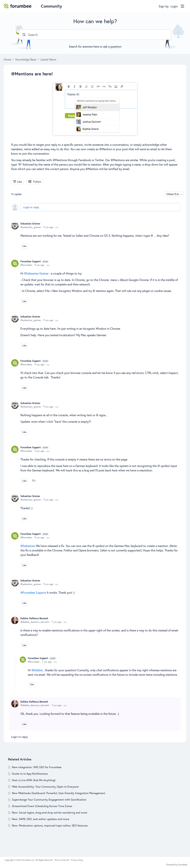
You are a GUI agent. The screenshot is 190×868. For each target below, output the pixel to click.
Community (51, 6)
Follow (37, 182)
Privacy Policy (77, 860)
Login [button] (174, 6)
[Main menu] (182, 6)
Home (7, 59)
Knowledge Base (26, 59)
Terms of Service (62, 860)
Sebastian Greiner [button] (37, 273)
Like (19, 182)
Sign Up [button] (164, 6)
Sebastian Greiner (30, 224)
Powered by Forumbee (177, 865)
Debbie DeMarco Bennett (34, 618)
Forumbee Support (35, 262)
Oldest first (173, 194)
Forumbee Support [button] (34, 592)
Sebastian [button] (29, 546)
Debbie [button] (38, 670)
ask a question (112, 46)
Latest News (48, 59)
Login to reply (31, 207)
